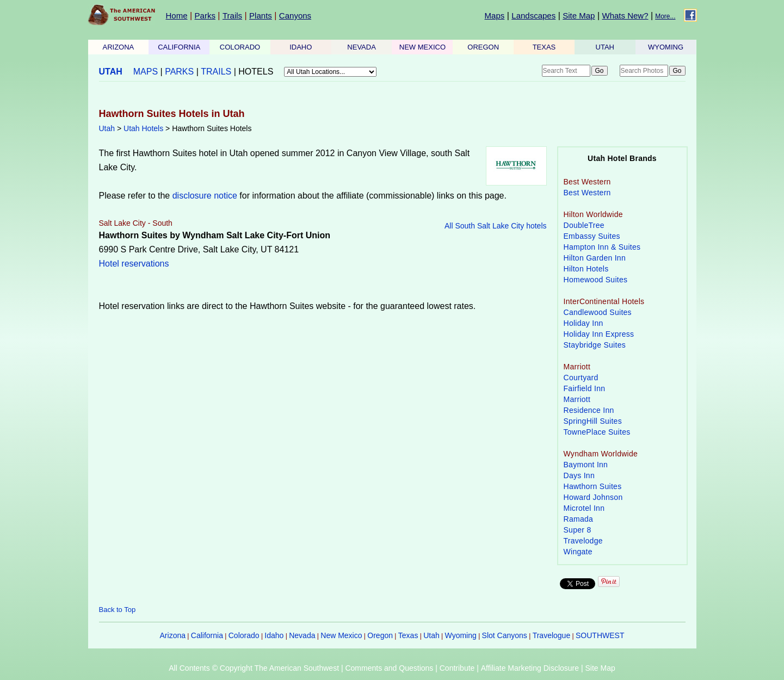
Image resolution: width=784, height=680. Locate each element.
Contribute (457, 668)
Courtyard (581, 378)
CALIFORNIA (179, 47)
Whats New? (625, 16)
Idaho (274, 635)
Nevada (302, 635)
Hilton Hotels (586, 269)
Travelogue (552, 635)
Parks (205, 16)
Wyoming (461, 635)
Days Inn (579, 475)
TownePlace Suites (597, 432)
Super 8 (578, 530)
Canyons (295, 16)
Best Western (587, 193)
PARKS (179, 72)
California (207, 635)
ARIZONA (119, 47)
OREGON (483, 47)
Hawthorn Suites (593, 486)
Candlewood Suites (598, 312)
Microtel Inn (584, 508)
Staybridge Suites (595, 345)
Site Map (579, 16)
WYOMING (666, 47)
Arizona (173, 635)
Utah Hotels (143, 128)
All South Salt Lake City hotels (496, 226)
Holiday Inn (584, 323)
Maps (495, 16)
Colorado (244, 635)
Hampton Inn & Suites (602, 247)
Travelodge (583, 541)
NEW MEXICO (422, 47)
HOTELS (256, 72)
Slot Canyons (505, 635)
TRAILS (216, 72)
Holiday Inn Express (599, 334)
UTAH (605, 47)
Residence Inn (589, 410)
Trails (232, 16)
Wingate (578, 552)
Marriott (577, 399)
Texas (408, 635)
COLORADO (240, 47)
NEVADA (362, 47)
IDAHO (301, 47)
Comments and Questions (389, 668)
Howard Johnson (593, 497)
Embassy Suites (592, 236)
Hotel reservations (134, 264)
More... (665, 16)
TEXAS (544, 47)
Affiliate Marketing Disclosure (530, 668)
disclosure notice (205, 196)
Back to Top (118, 610)
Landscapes (533, 16)
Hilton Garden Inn (595, 258)
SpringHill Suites (593, 421)
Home (177, 16)
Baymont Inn (586, 465)
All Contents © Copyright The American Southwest (254, 668)
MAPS (146, 72)
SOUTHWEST (600, 635)
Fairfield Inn (585, 388)
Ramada (579, 519)
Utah (107, 128)
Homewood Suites (596, 280)
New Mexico (341, 635)
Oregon (380, 635)
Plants (261, 16)
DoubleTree (584, 225)
